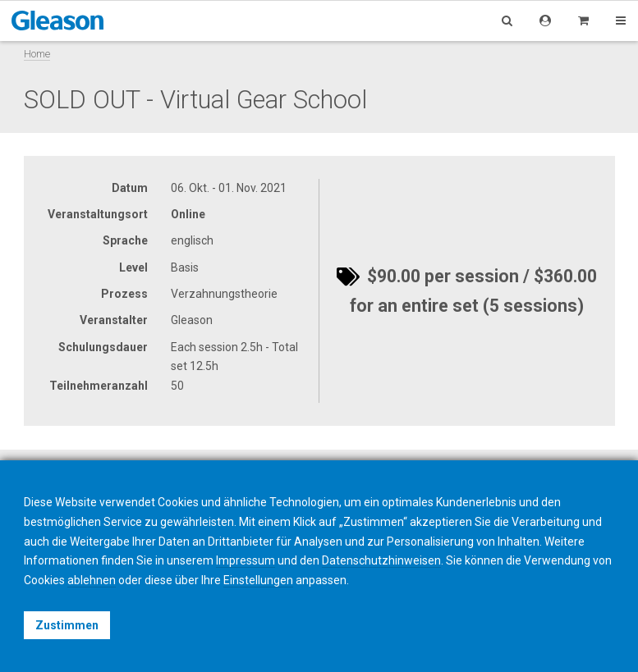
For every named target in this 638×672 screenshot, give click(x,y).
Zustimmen (67, 625)
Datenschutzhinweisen (381, 560)
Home (37, 54)
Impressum (246, 560)
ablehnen (92, 580)
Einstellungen (258, 580)
